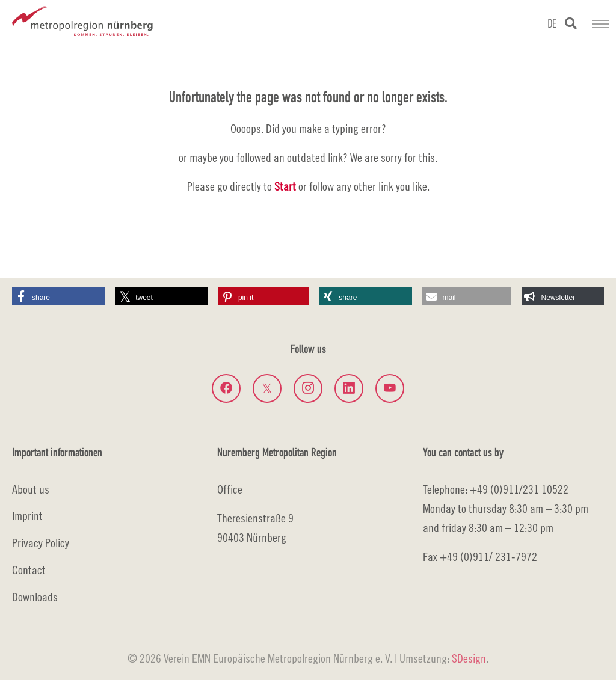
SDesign (469, 658)
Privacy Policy (41, 543)
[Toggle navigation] (600, 24)
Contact (29, 570)
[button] (58, 296)
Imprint (27, 516)
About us (31, 489)
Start (285, 186)
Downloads (35, 597)
